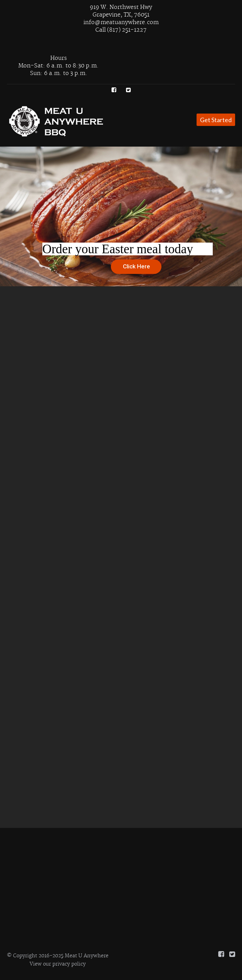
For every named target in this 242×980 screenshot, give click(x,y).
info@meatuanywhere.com (121, 22)
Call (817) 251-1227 (121, 30)
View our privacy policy (58, 964)
